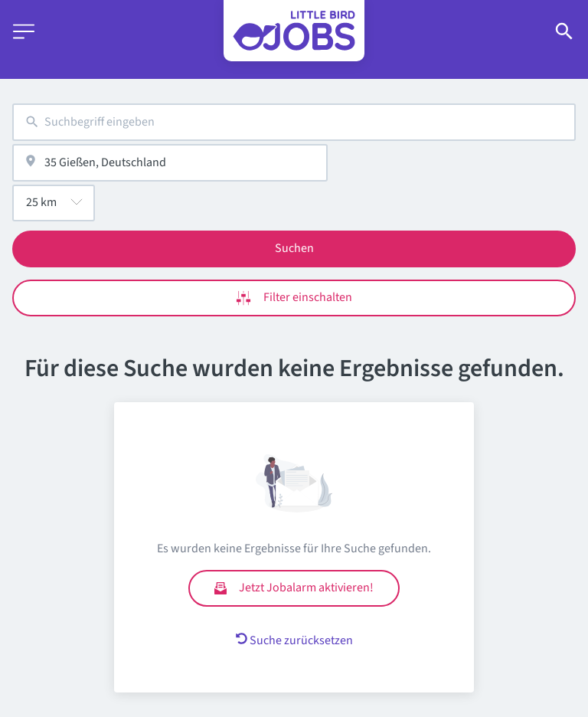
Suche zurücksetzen (294, 640)
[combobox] (294, 122)
